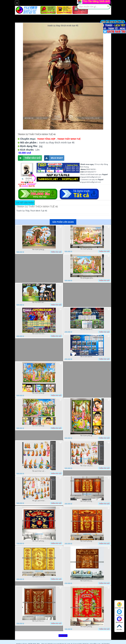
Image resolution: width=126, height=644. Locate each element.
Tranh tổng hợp (46, 139)
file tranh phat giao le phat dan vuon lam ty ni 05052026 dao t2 (87, 436)
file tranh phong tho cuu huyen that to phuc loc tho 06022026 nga (39, 541)
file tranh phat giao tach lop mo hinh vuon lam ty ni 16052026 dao (39, 249)
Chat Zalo (119, 613)
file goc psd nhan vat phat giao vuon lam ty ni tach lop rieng (39, 501)
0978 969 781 (119, 605)
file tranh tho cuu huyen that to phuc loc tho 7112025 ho (87, 581)
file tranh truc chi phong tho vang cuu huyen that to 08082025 (39, 577)
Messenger (119, 620)
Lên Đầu (119, 627)
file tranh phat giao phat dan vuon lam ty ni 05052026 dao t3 (39, 393)
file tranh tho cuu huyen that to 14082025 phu (39, 621)
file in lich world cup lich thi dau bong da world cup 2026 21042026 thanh (87, 357)
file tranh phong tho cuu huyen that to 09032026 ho (87, 541)
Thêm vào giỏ (29, 158)
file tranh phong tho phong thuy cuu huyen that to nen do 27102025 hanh (87, 627)
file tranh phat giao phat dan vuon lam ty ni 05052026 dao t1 (39, 426)
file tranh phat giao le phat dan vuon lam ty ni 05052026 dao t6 (87, 249)
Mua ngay (53, 158)
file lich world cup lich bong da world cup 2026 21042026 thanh (87, 329)
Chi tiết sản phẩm (25, 203)
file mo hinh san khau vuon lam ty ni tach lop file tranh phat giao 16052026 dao (39, 302)
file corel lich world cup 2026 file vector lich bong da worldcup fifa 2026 (39, 334)
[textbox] (94, 7)
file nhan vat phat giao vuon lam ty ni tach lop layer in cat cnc (87, 466)
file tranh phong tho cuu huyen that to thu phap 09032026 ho (87, 501)
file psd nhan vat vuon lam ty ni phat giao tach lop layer (39, 471)
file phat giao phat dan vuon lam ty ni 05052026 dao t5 (87, 278)
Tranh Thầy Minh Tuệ (69, 139)
